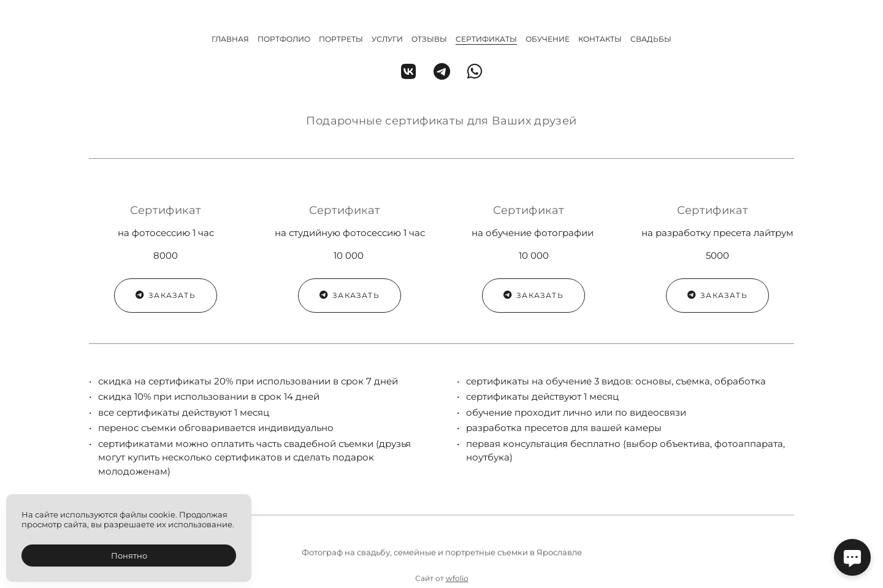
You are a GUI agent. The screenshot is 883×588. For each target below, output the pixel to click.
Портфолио (284, 39)
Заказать (166, 295)
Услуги (387, 39)
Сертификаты (486, 39)
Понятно (129, 556)
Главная (230, 39)
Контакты (600, 39)
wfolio (457, 583)
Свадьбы (651, 39)
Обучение (548, 39)
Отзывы (429, 39)
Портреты (341, 39)
